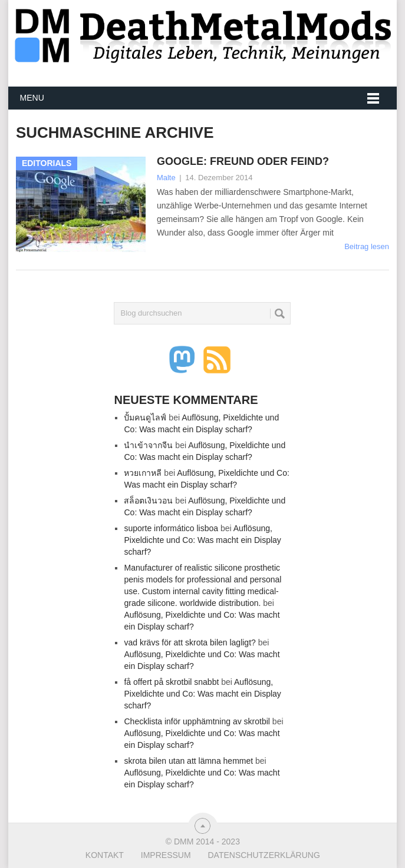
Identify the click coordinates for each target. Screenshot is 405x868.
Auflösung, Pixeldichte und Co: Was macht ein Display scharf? (202, 540)
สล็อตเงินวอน (148, 501)
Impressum (166, 855)
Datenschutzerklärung (264, 855)
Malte (166, 178)
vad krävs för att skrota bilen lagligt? (190, 642)
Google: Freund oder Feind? (243, 161)
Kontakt (105, 855)
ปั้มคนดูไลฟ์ (145, 418)
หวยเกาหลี (143, 473)
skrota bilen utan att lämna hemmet (188, 761)
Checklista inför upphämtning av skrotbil (197, 721)
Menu (32, 98)
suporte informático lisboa (171, 528)
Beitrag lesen (367, 246)
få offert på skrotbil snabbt (171, 682)
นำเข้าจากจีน (148, 445)
